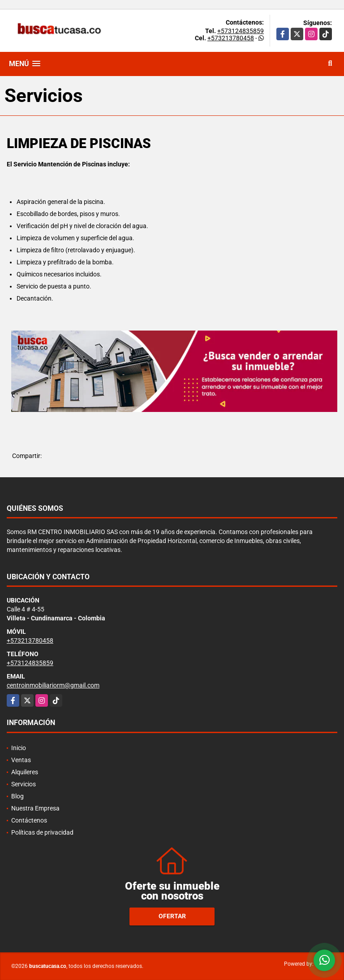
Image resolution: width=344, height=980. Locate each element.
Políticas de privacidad (42, 832)
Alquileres (25, 772)
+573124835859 (241, 31)
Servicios (24, 784)
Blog (17, 796)
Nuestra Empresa (35, 808)
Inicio (19, 748)
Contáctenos (29, 820)
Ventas (21, 760)
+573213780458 (231, 38)
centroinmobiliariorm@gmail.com (53, 685)
